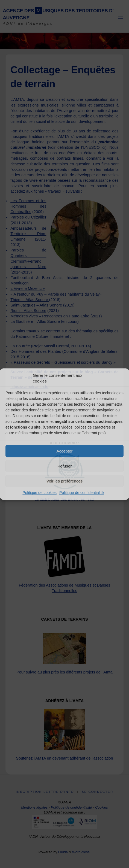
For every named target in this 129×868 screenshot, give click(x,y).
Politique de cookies (39, 493)
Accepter (64, 451)
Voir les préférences (65, 481)
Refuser (65, 466)
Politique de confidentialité (82, 493)
